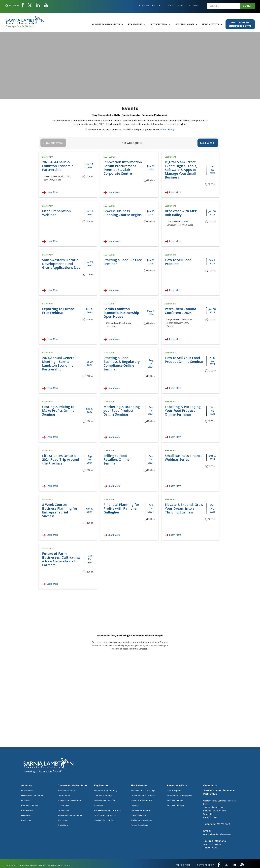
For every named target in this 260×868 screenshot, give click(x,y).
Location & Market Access (143, 796)
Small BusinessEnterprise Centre (240, 24)
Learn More (52, 192)
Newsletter (26, 815)
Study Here (63, 825)
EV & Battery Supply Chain (106, 815)
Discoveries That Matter (32, 796)
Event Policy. (168, 129)
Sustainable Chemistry (104, 800)
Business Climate (175, 800)
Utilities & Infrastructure (141, 800)
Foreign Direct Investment (70, 800)
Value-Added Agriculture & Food (109, 810)
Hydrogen (98, 805)
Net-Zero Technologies (104, 820)
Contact (194, 6)
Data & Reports (174, 791)
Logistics (135, 805)
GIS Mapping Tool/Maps (141, 820)
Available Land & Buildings (143, 791)
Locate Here (63, 805)
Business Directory (150, 6)
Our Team (26, 800)
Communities (64, 796)
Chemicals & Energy (103, 796)
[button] (12, 6)
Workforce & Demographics (180, 796)
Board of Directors (30, 805)
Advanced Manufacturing (106, 791)
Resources (26, 820)
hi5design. (66, 865)
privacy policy (205, 865)
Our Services (27, 791)
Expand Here (64, 810)
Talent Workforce (138, 815)
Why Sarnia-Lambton (67, 791)
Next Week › (208, 143)
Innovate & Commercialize (70, 815)
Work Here (63, 820)
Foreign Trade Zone (139, 825)
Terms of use (183, 865)
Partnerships (27, 810)
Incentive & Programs (140, 810)
